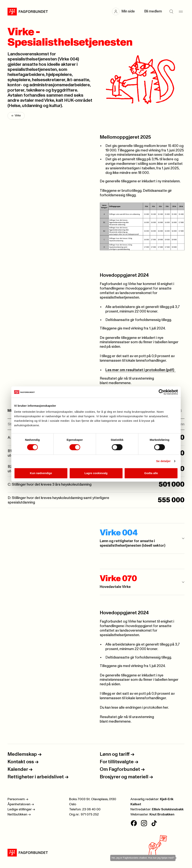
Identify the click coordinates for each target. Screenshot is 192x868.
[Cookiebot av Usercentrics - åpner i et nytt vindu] (161, 392)
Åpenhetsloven (21, 804)
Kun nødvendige (41, 473)
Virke (16, 116)
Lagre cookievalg (96, 473)
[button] (125, 11)
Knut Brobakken (162, 815)
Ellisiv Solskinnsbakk (168, 809)
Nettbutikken (19, 815)
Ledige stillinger (21, 809)
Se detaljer (163, 461)
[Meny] (181, 11)
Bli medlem (153, 11)
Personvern (18, 799)
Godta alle (151, 473)
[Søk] (171, 11)
